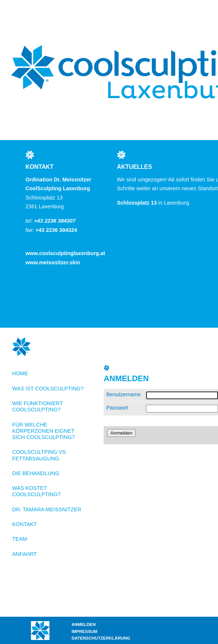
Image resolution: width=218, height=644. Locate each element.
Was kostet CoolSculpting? (36, 491)
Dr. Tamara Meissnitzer (47, 509)
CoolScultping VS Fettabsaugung (39, 455)
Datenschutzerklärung (101, 638)
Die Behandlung (36, 473)
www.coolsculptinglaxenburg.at (65, 253)
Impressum (84, 631)
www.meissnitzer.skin (53, 262)
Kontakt (25, 524)
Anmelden (84, 624)
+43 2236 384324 (56, 230)
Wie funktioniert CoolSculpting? (37, 406)
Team (20, 539)
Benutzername (124, 394)
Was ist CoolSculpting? (48, 389)
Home (20, 373)
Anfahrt (25, 554)
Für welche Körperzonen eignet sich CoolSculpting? (44, 431)
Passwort (117, 408)
